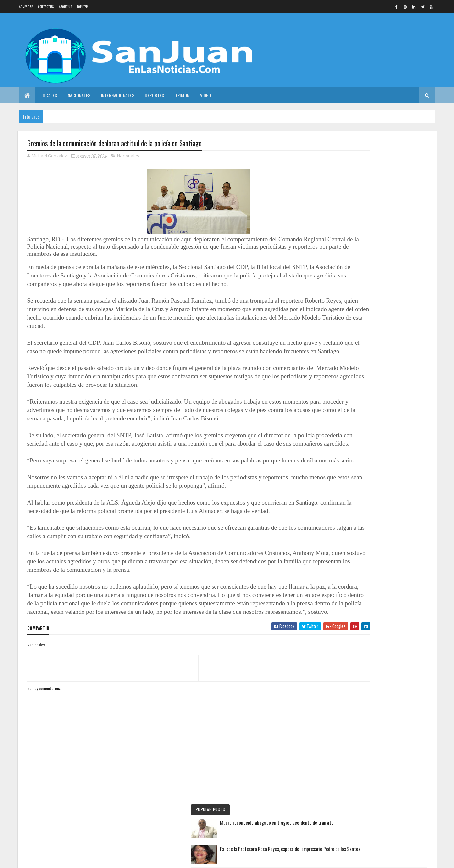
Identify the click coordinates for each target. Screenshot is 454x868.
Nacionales (79, 95)
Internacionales (118, 95)
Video (206, 95)
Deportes (154, 95)
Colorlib (78, 859)
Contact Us (46, 7)
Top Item (83, 7)
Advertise (26, 7)
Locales (49, 95)
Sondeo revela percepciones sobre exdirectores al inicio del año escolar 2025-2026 (393, 222)
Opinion (182, 95)
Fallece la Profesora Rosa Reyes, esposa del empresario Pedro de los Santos (394, 192)
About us (65, 7)
